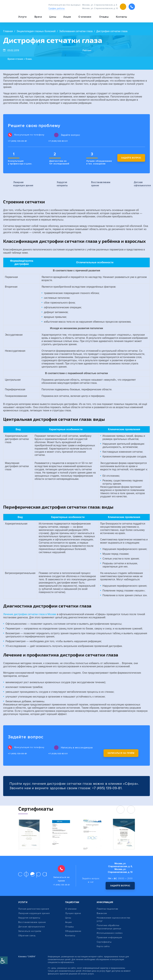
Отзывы (104, 17)
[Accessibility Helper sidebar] (4, 960)
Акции (67, 17)
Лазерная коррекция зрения (34, 913)
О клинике (71, 909)
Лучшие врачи (73, 913)
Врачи (38, 17)
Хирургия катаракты (29, 918)
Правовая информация (109, 937)
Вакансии (102, 913)
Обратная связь (27, 936)
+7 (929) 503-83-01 (58, 141)
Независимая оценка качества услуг (113, 919)
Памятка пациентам (107, 909)
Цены (53, 17)
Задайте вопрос (131, 158)
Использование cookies (110, 933)
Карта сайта (103, 946)
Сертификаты (104, 942)
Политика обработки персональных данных (109, 927)
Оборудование (73, 931)
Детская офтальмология (32, 927)
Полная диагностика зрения (34, 909)
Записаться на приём (121, 753)
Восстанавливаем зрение (32, 922)
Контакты (121, 17)
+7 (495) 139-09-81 (17, 141)
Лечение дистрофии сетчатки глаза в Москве (30, 614)
